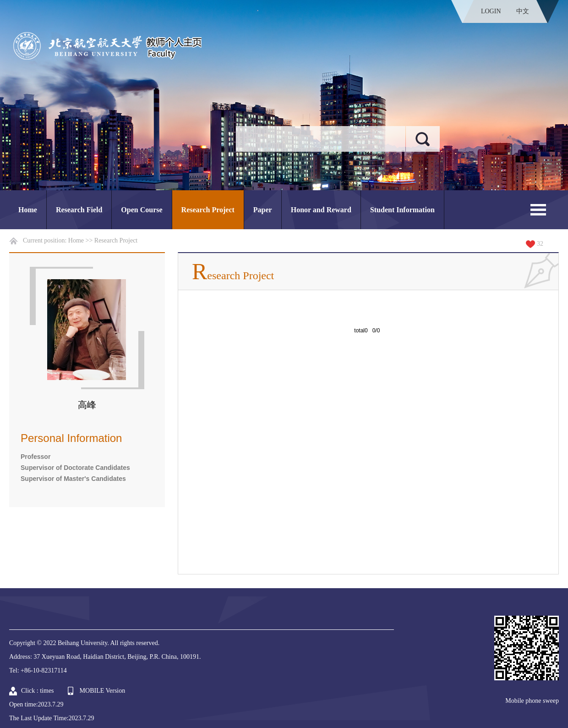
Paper (263, 210)
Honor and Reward (321, 210)
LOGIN (491, 11)
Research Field (79, 210)
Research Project (208, 210)
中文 (523, 11)
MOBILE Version (103, 691)
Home (28, 210)
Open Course (142, 210)
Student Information (402, 210)
